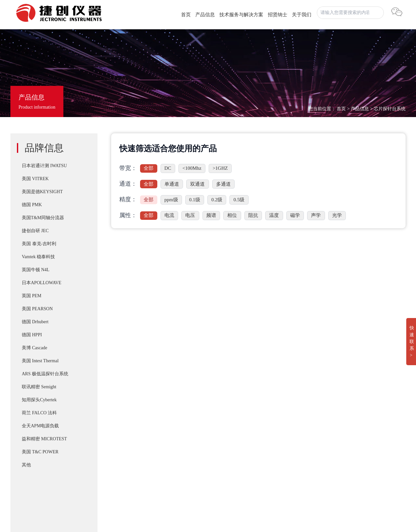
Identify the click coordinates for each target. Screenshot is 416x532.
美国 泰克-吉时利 (39, 244)
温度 (274, 215)
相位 (232, 215)
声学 (316, 215)
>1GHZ (220, 168)
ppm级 (171, 200)
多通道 (223, 184)
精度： (128, 199)
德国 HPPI (32, 335)
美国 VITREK (35, 179)
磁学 (295, 215)
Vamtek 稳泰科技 (38, 257)
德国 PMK (32, 205)
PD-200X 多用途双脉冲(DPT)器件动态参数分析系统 (224, 421)
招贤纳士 (278, 15)
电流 (169, 215)
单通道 (172, 184)
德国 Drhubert (35, 322)
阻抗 (253, 215)
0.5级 (239, 200)
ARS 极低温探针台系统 (45, 374)
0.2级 (217, 200)
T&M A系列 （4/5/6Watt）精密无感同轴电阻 (215, 434)
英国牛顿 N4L (36, 270)
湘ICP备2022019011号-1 (37, 488)
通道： (128, 184)
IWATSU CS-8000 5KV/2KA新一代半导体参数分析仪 (224, 447)
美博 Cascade (34, 348)
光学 (337, 215)
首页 (186, 15)
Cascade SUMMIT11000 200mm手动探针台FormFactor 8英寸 (231, 473)
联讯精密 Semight (39, 387)
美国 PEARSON (37, 309)
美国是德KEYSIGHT (42, 192)
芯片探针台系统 (390, 109)
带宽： (128, 168)
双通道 (197, 184)
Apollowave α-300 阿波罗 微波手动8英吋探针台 (218, 486)
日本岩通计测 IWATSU (44, 166)
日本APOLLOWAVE (42, 283)
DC (168, 168)
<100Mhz (192, 168)
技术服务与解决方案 (241, 15)
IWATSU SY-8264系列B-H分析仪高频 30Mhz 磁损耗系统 (228, 460)
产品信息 (205, 15)
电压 (190, 215)
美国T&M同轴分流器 (43, 218)
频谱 (211, 215)
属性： (128, 215)
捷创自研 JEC (35, 231)
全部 (149, 168)
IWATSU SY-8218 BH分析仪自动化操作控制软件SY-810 (227, 395)
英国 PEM (32, 296)
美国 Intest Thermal (40, 361)
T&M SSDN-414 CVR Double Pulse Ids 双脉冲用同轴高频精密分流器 (240, 408)
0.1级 (195, 200)
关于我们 (302, 15)
